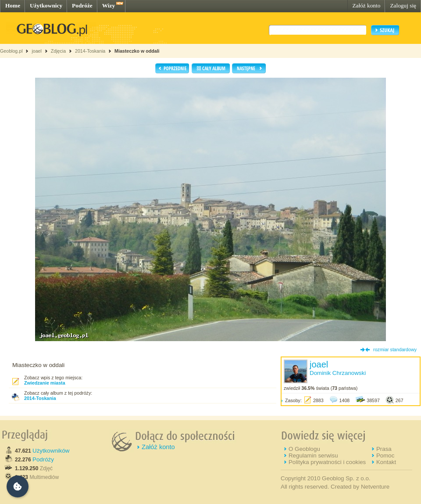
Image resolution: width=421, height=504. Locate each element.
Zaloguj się (403, 5)
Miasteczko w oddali (137, 51)
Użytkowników (51, 451)
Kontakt (386, 462)
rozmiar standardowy (395, 349)
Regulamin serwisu (313, 455)
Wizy (109, 5)
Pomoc (385, 455)
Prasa (384, 449)
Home (13, 5)
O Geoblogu (304, 449)
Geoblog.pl (11, 51)
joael (37, 51)
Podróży (43, 459)
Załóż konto (366, 5)
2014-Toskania (90, 51)
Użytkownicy (46, 5)
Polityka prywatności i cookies (327, 462)
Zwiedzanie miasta (45, 383)
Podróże (82, 5)
